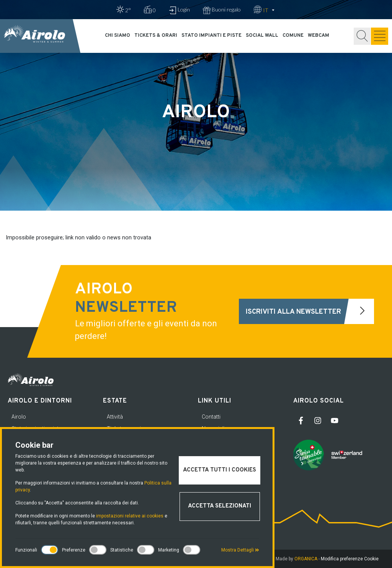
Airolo (19, 417)
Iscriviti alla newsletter (310, 311)
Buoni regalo (222, 10)
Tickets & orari (156, 36)
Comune (293, 36)
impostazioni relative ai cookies (130, 516)
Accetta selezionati (220, 506)
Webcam (318, 36)
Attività (115, 417)
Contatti (211, 417)
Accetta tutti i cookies (220, 470)
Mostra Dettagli (240, 550)
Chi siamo (118, 36)
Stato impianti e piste (212, 36)
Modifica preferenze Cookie (350, 559)
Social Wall (262, 36)
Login (179, 10)
